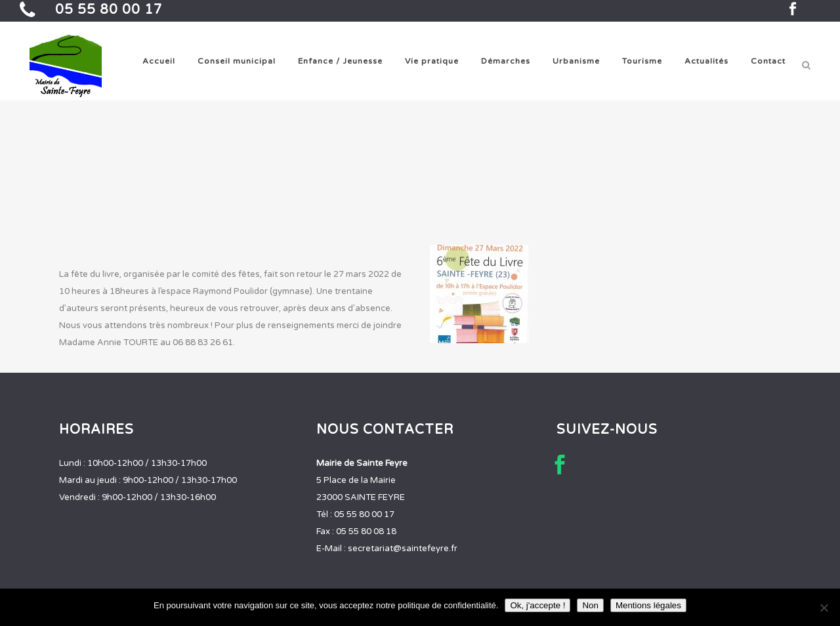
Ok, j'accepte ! (537, 605)
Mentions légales (648, 605)
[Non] (824, 608)
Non (590, 605)
